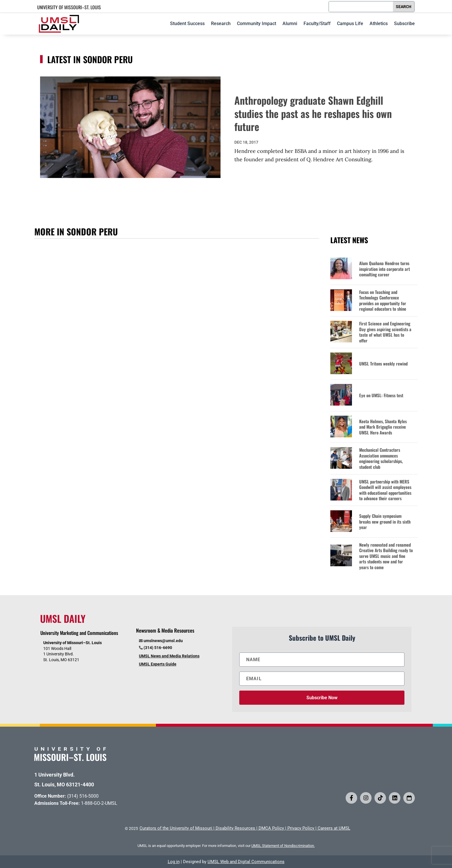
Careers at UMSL (334, 828)
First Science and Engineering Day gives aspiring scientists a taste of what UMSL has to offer (385, 332)
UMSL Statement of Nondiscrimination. (283, 846)
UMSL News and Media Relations (169, 656)
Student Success (187, 24)
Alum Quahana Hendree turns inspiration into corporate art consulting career (385, 269)
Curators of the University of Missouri (176, 828)
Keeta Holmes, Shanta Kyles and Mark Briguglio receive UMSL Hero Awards (383, 427)
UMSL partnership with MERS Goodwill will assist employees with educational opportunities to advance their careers (385, 490)
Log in (174, 862)
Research (221, 24)
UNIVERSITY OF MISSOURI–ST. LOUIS (69, 7)
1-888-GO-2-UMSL (99, 803)
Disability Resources (235, 828)
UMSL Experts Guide (158, 664)
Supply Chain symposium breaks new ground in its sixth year (385, 522)
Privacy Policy (301, 828)
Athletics (379, 24)
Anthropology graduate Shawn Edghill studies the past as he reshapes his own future (313, 113)
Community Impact (257, 24)
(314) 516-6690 (158, 648)
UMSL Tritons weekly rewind (383, 364)
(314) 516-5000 (83, 796)
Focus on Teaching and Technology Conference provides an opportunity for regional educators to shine (383, 301)
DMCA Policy (271, 828)
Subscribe (404, 24)
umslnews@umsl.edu (163, 641)
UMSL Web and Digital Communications (246, 862)
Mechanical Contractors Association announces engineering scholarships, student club (381, 458)
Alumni (290, 24)
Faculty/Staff (317, 24)
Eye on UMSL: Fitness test (381, 395)
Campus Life (350, 24)
